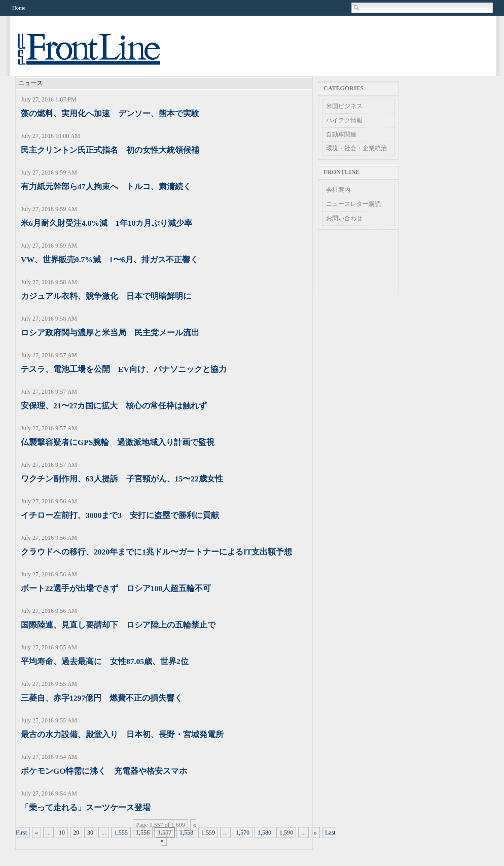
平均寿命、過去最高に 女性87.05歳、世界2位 (105, 661)
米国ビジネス (344, 106)
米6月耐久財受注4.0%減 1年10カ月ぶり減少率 (106, 223)
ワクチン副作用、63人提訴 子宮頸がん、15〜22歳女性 (122, 479)
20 (76, 833)
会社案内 (338, 190)
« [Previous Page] (37, 833)
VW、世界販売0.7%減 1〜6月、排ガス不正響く (110, 259)
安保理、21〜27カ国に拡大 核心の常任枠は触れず (114, 406)
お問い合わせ (344, 218)
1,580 (264, 833)
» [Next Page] (315, 833)
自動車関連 (341, 134)
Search (357, 8)
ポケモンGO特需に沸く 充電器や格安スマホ (104, 771)
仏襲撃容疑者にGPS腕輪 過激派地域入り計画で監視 (118, 442)
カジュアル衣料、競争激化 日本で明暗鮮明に (106, 296)
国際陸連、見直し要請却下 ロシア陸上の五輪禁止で (118, 625)
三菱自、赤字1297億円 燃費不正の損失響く (102, 698)
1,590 (286, 833)
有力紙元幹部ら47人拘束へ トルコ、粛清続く (106, 186)
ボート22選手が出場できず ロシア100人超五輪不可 (116, 588)
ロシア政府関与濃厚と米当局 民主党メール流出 (110, 333)
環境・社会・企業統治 (356, 148)
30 (90, 833)
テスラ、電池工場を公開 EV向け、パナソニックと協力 (124, 369)
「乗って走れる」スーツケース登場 (86, 807)
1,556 (143, 833)
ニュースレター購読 (353, 204)
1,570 (243, 833)
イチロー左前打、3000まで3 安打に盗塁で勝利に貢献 (120, 515)
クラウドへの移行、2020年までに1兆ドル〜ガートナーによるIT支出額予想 (156, 552)
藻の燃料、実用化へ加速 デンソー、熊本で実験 (110, 113)
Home (19, 8)
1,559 (208, 833)
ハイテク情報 (344, 120)
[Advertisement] (358, 262)
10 (62, 833)
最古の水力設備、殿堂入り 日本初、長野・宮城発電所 (122, 734)
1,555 (121, 833)
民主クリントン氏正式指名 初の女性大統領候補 (110, 150)
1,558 (186, 833)
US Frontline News (99, 55)
